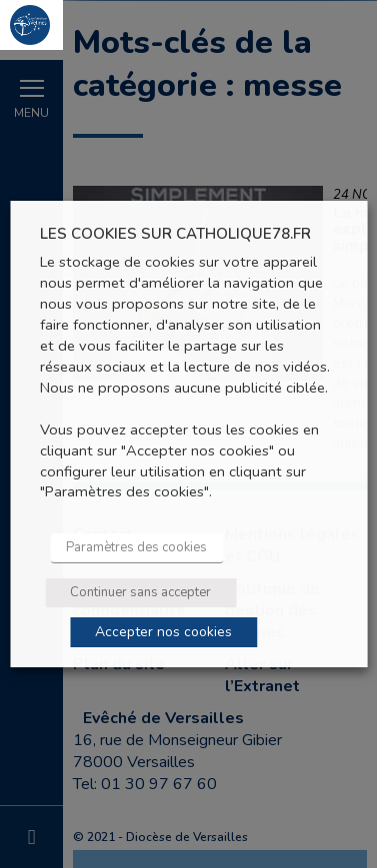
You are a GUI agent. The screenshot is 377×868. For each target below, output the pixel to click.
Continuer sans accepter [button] (140, 592)
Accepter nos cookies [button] (163, 632)
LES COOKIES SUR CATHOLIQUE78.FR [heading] (175, 234)
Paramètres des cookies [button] (136, 547)
